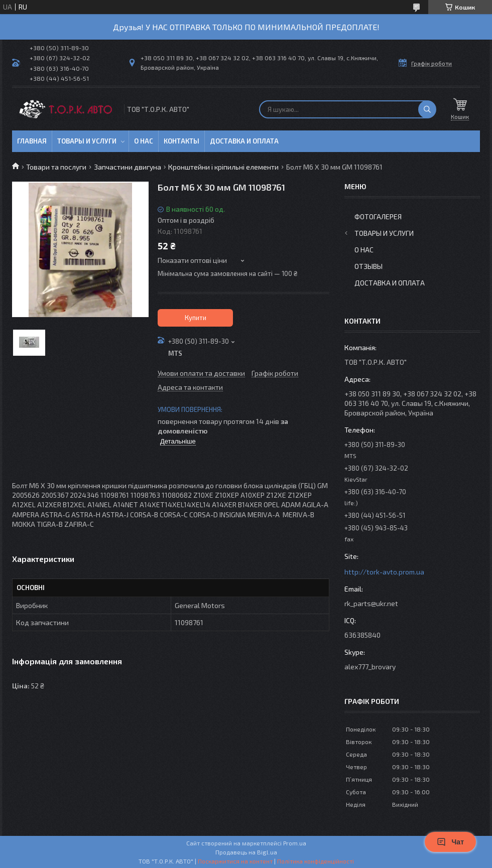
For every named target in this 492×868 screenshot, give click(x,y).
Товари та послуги (56, 167)
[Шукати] (427, 109)
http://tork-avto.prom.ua (384, 572)
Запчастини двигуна (128, 167)
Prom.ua (295, 843)
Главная (32, 141)
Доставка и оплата (244, 141)
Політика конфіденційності (316, 861)
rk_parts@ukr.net (371, 603)
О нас (144, 141)
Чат (450, 842)
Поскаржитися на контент (235, 861)
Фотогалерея (378, 216)
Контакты (181, 141)
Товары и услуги (87, 141)
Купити (196, 318)
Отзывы (368, 266)
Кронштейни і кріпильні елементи (223, 167)
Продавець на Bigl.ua (246, 852)
